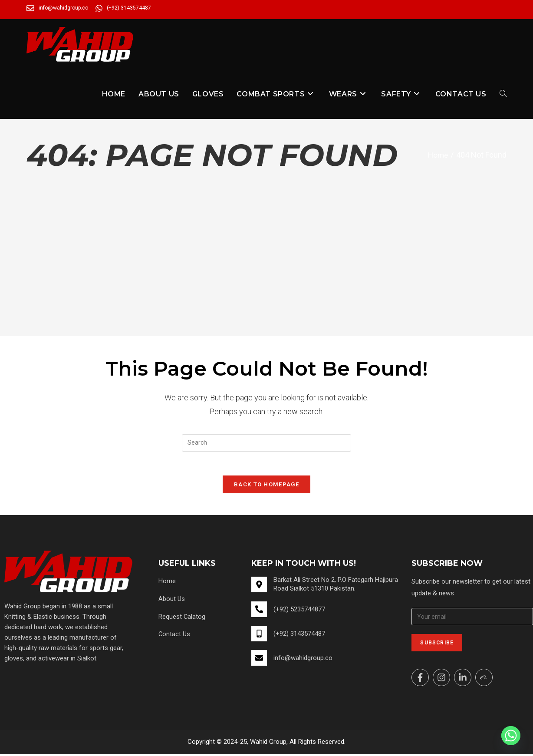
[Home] (437, 155)
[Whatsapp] (511, 736)
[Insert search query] (266, 443)
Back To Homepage (266, 487)
